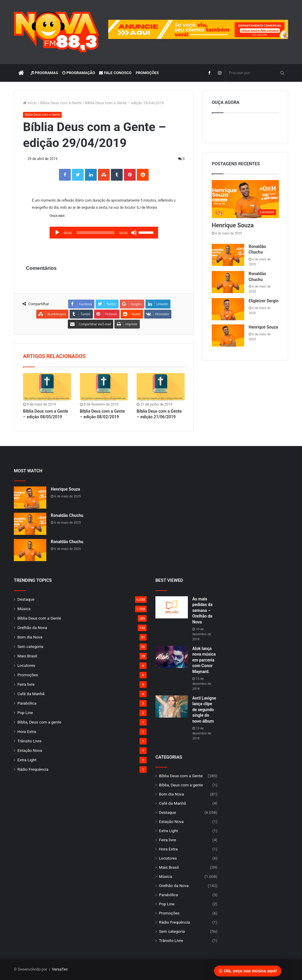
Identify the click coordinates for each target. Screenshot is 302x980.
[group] (198, 29)
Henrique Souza (233, 225)
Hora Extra (27, 731)
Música (24, 609)
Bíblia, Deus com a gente (39, 722)
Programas (44, 73)
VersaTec (60, 969)
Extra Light (27, 760)
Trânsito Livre (29, 741)
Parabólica (27, 703)
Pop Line (25, 713)
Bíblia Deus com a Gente (61, 103)
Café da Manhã (31, 694)
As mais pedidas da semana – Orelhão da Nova (202, 610)
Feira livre (26, 684)
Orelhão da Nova (32, 628)
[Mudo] (134, 233)
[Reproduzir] (57, 233)
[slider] (96, 233)
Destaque (26, 599)
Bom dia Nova (30, 637)
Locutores (26, 665)
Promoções (147, 73)
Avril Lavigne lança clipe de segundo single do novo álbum (204, 710)
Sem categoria (30, 646)
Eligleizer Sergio (264, 301)
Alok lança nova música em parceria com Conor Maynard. (204, 660)
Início (30, 103)
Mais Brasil (27, 656)
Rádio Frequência (33, 769)
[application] (104, 233)
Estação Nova (30, 750)
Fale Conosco (115, 73)
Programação (79, 73)
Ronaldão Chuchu (67, 515)
